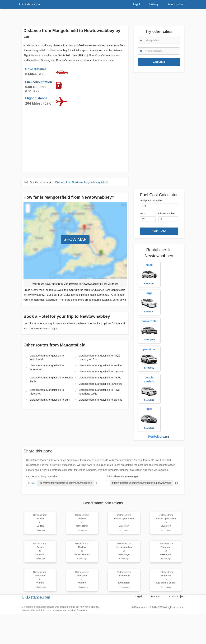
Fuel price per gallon (151, 200)
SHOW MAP (75, 239)
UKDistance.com (31, 4)
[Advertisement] (98, 18)
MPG (143, 213)
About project (176, 4)
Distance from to (82, 182)
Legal (136, 4)
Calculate (159, 62)
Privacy (154, 4)
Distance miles (167, 213)
